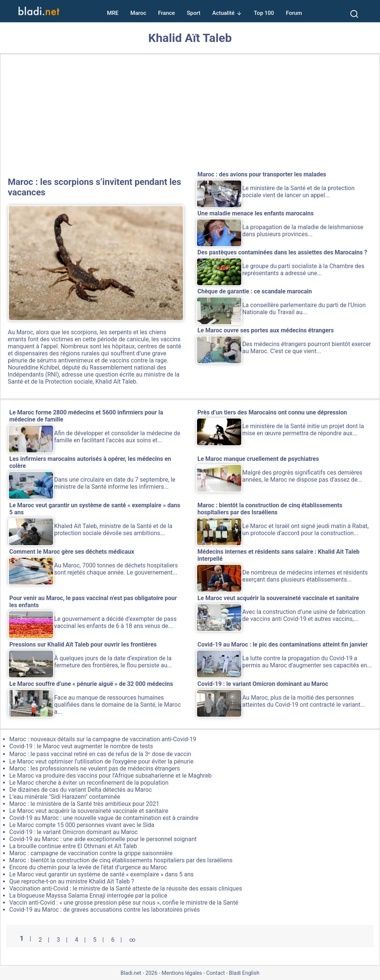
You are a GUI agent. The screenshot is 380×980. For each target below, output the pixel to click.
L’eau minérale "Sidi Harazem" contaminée (65, 797)
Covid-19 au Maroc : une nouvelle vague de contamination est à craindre (104, 818)
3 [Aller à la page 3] (58, 940)
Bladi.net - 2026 (139, 973)
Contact (216, 973)
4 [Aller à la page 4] (77, 940)
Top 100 (264, 13)
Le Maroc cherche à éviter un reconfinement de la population (89, 783)
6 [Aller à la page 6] (113, 940)
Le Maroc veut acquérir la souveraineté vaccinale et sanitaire (89, 811)
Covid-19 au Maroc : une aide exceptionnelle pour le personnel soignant (103, 839)
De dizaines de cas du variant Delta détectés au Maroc (81, 790)
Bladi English (244, 973)
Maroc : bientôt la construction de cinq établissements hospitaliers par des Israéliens (121, 860)
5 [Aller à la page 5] (95, 940)
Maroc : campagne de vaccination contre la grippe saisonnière (91, 853)
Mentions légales (182, 973)
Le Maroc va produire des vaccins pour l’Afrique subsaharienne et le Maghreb (110, 776)
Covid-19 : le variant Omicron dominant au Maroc (73, 832)
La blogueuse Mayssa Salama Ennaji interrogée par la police (88, 896)
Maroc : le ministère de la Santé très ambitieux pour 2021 (84, 804)
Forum (294, 13)
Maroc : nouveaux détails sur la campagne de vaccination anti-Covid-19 (103, 739)
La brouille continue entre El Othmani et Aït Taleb (73, 846)
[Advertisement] (190, 114)
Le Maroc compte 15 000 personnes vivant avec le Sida (82, 825)
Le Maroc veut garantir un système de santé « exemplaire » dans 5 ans (101, 874)
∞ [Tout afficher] (132, 940)
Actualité (223, 13)
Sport (194, 13)
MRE (113, 13)
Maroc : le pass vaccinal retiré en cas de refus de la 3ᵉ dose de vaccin (100, 754)
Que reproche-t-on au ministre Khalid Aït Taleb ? (72, 881)
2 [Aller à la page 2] (40, 940)
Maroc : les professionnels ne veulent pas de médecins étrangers (95, 769)
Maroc (138, 13)
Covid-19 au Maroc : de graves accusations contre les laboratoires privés (104, 910)
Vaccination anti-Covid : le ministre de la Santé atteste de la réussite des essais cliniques (126, 888)
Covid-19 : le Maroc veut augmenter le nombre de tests (81, 746)
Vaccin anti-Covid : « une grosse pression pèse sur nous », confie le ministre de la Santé (124, 903)
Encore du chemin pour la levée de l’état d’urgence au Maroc (88, 867)
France (166, 13)
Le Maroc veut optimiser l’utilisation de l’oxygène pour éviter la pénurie (101, 761)
